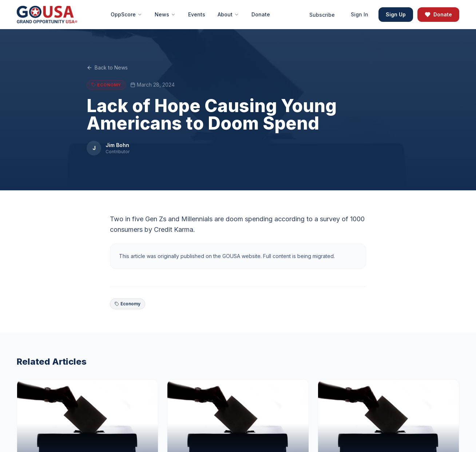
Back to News (107, 69)
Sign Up (396, 14)
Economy (128, 304)
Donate (438, 14)
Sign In (360, 14)
